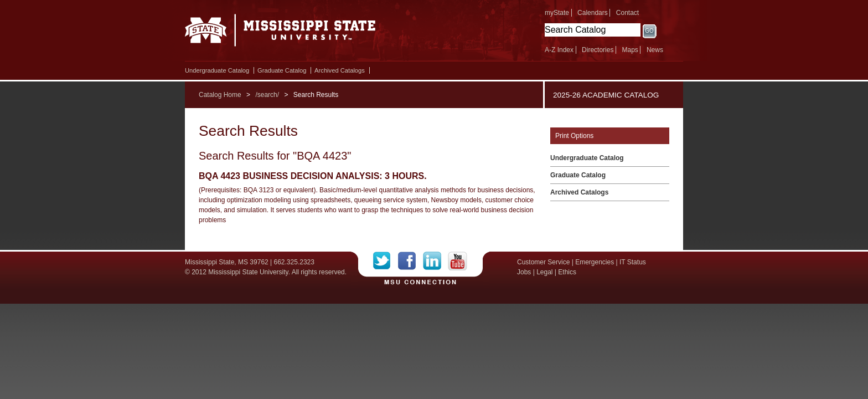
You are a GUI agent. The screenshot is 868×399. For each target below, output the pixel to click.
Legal (544, 272)
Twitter (386, 261)
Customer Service (543, 262)
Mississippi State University (280, 33)
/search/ (267, 95)
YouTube (458, 261)
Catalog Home (220, 95)
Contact (627, 13)
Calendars (593, 13)
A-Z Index (559, 50)
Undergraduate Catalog (217, 70)
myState (557, 13)
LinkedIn (435, 261)
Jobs (524, 272)
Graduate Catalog (282, 70)
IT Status (633, 262)
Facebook (410, 261)
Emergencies (595, 262)
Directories (598, 50)
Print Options (574, 136)
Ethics (567, 272)
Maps (630, 50)
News (655, 50)
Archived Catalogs (340, 70)
